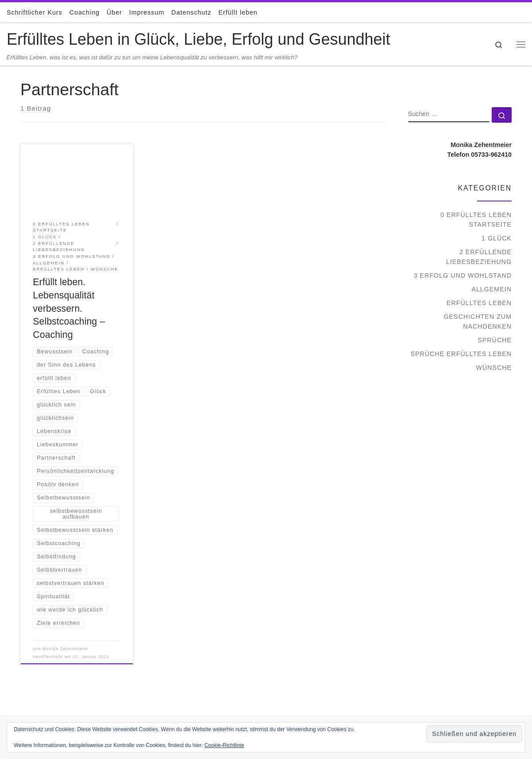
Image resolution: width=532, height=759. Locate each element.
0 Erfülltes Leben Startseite (476, 220)
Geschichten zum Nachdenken (478, 321)
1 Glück (497, 238)
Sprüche (495, 340)
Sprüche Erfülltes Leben (461, 354)
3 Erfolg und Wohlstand (463, 275)
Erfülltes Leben (479, 303)
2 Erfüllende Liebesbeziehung (479, 257)
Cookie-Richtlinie (224, 745)
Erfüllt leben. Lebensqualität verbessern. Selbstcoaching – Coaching (69, 309)
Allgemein (492, 289)
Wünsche (494, 368)
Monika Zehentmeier (65, 649)
